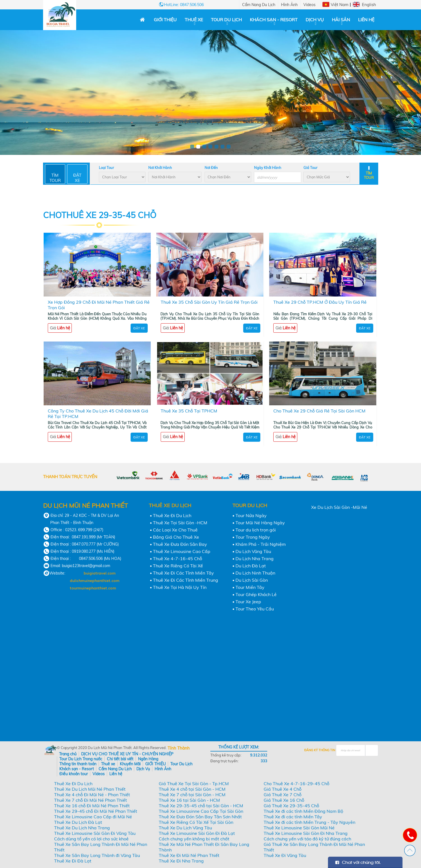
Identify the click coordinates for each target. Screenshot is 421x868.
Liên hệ (366, 20)
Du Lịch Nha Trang (255, 559)
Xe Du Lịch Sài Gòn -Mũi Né (339, 507)
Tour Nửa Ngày (251, 515)
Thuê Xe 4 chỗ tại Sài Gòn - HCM (192, 789)
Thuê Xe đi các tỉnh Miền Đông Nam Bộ (303, 811)
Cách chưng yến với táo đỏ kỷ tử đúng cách (307, 839)
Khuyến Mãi (130, 764)
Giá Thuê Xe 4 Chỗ (283, 789)
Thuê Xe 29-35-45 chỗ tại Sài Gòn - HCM (201, 806)
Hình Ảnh (289, 5)
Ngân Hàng (148, 759)
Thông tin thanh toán (78, 764)
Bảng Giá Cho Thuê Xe (176, 537)
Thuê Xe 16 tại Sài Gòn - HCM (189, 800)
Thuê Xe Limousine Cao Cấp (182, 551)
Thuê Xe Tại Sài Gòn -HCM (180, 523)
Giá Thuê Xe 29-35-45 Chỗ (291, 806)
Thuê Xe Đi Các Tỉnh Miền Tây (183, 573)
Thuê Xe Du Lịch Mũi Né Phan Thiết (90, 789)
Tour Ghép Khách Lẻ (256, 594)
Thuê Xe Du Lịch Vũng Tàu (185, 828)
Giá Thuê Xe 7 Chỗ (283, 795)
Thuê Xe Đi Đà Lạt (73, 861)
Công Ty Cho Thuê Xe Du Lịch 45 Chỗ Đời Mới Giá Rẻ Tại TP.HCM (98, 414)
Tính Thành (179, 748)
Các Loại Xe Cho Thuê (175, 530)
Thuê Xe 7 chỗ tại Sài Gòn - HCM (192, 795)
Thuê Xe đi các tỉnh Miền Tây (293, 817)
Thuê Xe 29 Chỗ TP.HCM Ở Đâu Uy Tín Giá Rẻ (320, 302)
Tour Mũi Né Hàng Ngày (260, 523)
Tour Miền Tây (250, 587)
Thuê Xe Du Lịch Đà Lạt (78, 822)
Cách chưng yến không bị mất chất (194, 839)
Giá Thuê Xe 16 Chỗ (284, 800)
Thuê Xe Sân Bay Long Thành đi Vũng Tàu (97, 855)
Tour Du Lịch (226, 20)
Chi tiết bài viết (120, 759)
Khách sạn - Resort (274, 20)
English (369, 5)
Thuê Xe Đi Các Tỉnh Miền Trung (186, 580)
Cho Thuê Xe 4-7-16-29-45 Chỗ (296, 784)
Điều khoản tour (74, 774)
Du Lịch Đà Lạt (251, 566)
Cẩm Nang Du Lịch (259, 5)
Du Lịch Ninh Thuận (255, 573)
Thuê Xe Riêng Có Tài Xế (178, 566)
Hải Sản (341, 20)
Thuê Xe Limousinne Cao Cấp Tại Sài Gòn (201, 811)
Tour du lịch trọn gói (256, 530)
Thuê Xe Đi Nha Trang (181, 861)
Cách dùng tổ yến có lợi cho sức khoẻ (91, 839)
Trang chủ (68, 754)
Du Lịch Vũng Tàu (253, 551)
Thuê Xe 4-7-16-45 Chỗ (178, 559)
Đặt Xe (139, 328)
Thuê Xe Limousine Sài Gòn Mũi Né (299, 828)
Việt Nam (340, 5)
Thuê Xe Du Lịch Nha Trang (82, 828)
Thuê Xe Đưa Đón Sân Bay (180, 544)
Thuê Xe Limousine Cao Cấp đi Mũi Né (93, 817)
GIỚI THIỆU (165, 20)
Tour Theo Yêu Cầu (255, 609)
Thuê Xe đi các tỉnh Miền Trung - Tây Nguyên (309, 822)
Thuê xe (194, 20)
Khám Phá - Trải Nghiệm (261, 544)
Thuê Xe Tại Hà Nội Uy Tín (180, 587)
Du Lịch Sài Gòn (252, 580)
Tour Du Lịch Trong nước (81, 759)
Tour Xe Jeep (248, 602)
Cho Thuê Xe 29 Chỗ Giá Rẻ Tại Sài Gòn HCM (319, 411)
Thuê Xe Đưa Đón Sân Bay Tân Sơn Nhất (200, 817)
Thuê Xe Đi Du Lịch (172, 515)
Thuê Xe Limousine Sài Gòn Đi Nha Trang (306, 833)
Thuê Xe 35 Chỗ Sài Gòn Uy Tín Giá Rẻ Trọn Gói (209, 302)
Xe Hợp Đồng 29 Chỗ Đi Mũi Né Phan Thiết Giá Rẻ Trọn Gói (99, 305)
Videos (309, 5)
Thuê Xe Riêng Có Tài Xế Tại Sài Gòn (196, 822)
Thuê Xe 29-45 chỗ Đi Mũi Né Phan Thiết (96, 811)
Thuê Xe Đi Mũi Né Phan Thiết (189, 855)
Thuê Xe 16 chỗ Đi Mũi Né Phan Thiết (92, 806)
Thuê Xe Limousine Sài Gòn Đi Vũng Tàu (95, 833)
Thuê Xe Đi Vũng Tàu (285, 855)
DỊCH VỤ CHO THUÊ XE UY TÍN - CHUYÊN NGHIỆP (127, 754)
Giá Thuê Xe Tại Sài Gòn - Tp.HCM (194, 784)
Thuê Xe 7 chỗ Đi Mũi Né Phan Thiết (91, 800)
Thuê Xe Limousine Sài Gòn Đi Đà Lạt (197, 833)
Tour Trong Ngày (253, 537)
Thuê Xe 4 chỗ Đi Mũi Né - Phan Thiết (92, 795)
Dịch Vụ (315, 20)
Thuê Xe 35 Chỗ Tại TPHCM (189, 411)
